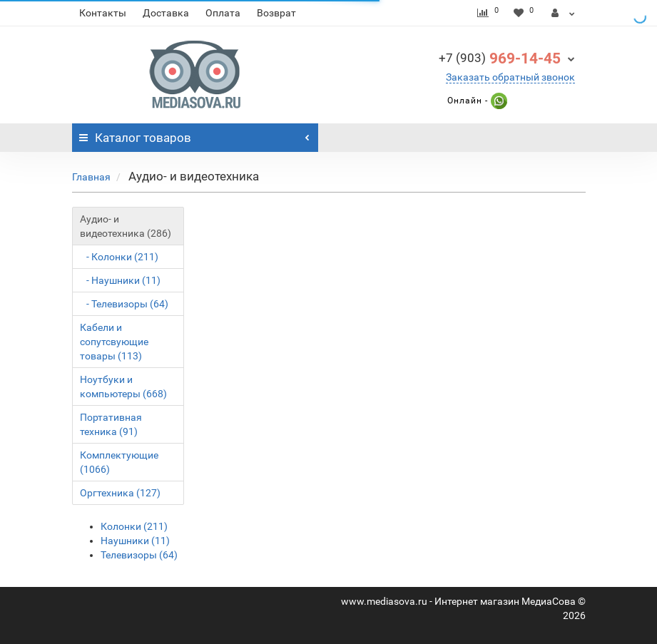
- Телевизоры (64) (124, 304)
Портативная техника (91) (111, 424)
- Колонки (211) (119, 257)
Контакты (103, 13)
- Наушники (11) (120, 280)
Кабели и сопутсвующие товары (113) (114, 342)
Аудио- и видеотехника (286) (126, 226)
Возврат (276, 13)
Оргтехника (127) (120, 493)
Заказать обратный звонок (510, 77)
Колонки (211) (134, 526)
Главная (91, 177)
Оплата (223, 13)
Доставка (166, 13)
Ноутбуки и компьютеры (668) (123, 387)
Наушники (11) (135, 541)
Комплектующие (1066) (119, 462)
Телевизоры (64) (139, 555)
